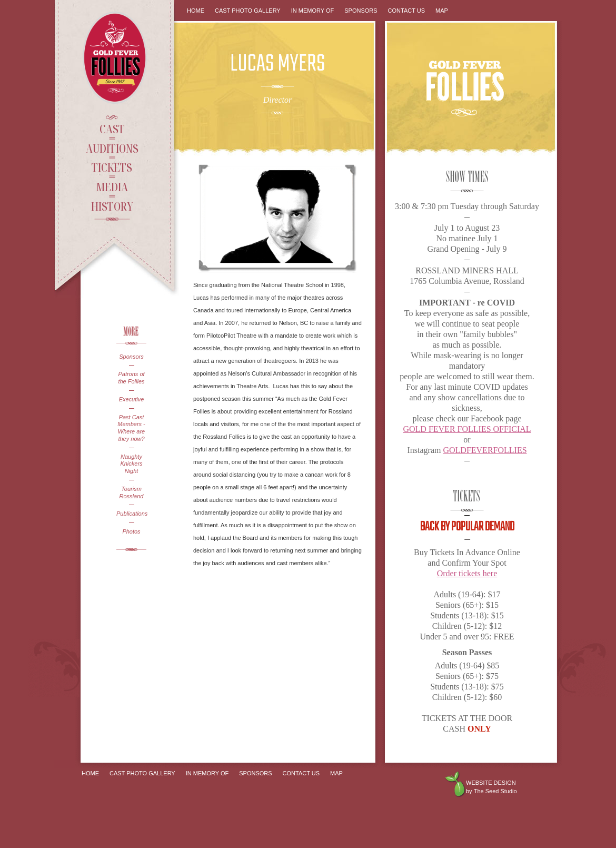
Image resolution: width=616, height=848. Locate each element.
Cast (112, 129)
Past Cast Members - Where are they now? (131, 428)
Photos (131, 531)
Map (442, 11)
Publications (131, 514)
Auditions (112, 148)
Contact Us (407, 11)
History (112, 206)
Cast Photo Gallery (248, 11)
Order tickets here (467, 573)
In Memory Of (313, 11)
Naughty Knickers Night (131, 464)
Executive (132, 399)
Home (196, 11)
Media (112, 186)
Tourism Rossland (132, 492)
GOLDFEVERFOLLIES (485, 450)
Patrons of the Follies (131, 378)
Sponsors (131, 357)
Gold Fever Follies (116, 58)
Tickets (112, 167)
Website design (491, 783)
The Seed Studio (495, 791)
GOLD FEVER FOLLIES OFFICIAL (467, 429)
